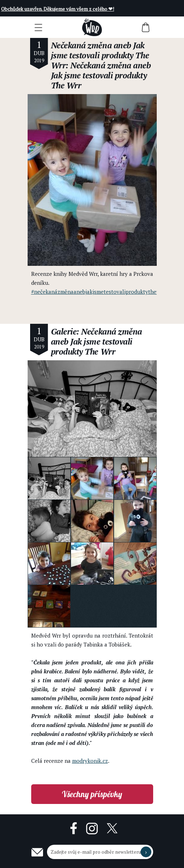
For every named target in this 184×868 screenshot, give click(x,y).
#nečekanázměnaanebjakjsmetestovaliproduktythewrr (98, 292)
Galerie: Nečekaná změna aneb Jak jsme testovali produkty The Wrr (96, 342)
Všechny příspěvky (92, 794)
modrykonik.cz (90, 761)
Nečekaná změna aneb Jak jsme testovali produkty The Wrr (100, 55)
